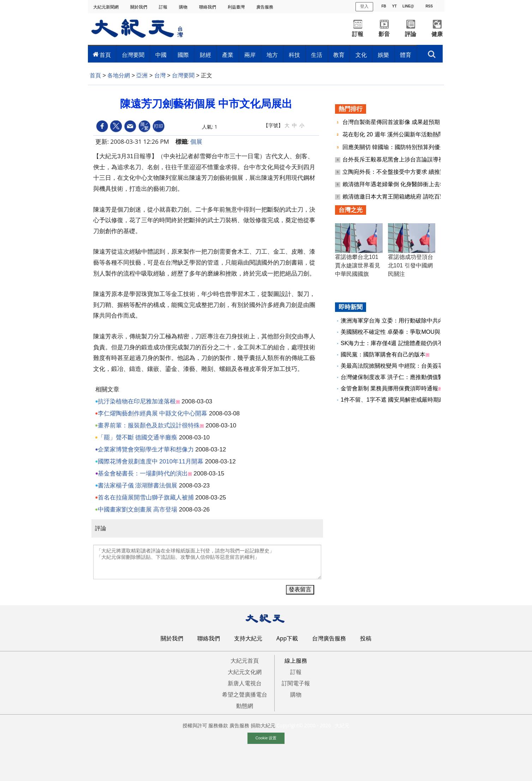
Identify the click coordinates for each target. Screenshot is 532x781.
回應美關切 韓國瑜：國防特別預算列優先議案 (401, 147)
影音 (384, 34)
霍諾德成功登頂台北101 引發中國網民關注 (411, 265)
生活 (317, 55)
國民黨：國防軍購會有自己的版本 (383, 354)
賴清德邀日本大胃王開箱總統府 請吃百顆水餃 (401, 197)
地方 (272, 55)
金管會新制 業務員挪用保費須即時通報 (389, 388)
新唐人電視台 (245, 683)
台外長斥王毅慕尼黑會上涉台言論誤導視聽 (397, 159)
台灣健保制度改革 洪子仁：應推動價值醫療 (395, 377)
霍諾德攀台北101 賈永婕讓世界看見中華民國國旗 (358, 265)
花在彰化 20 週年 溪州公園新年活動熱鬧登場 (400, 134)
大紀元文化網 (245, 672)
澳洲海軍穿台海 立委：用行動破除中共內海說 (398, 321)
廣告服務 (265, 7)
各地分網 (119, 75)
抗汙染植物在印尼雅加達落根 (137, 401)
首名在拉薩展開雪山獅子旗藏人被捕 (146, 498)
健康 (437, 34)
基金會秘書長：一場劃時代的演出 (143, 474)
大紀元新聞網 (106, 7)
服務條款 (218, 725)
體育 (406, 55)
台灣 (160, 75)
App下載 (287, 638)
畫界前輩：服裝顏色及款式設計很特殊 (149, 425)
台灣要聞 (133, 55)
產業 (228, 55)
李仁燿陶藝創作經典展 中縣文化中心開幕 (153, 413)
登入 (364, 6)
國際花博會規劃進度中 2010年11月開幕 (151, 461)
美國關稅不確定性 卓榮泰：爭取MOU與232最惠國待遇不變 (415, 332)
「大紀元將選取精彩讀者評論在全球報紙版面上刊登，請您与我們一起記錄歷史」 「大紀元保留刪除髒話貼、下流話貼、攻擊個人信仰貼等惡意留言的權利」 (207, 562)
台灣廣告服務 (329, 638)
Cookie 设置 (266, 738)
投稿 (366, 638)
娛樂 (383, 55)
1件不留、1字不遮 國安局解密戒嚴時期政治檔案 (401, 400)
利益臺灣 (237, 7)
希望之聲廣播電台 (245, 694)
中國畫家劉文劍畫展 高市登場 (138, 510)
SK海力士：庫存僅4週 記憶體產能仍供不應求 (398, 343)
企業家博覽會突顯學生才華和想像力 (146, 449)
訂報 (164, 7)
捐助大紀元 (263, 725)
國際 (183, 55)
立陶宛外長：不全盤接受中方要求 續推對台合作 (403, 172)
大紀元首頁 (245, 661)
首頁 (105, 55)
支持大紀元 (248, 638)
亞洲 (142, 75)
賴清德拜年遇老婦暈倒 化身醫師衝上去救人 (398, 184)
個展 (196, 141)
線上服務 (296, 661)
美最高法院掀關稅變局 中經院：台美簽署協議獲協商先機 (412, 366)
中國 (161, 55)
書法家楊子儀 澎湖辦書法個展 (138, 486)
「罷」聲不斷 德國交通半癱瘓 (138, 437)
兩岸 (250, 55)
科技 (294, 55)
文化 (361, 55)
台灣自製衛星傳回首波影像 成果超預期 (392, 122)
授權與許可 (195, 725)
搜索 (431, 54)
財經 (205, 55)
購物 (184, 7)
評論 (411, 34)
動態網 (245, 706)
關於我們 (139, 7)
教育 (339, 55)
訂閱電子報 (296, 683)
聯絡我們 (208, 7)
